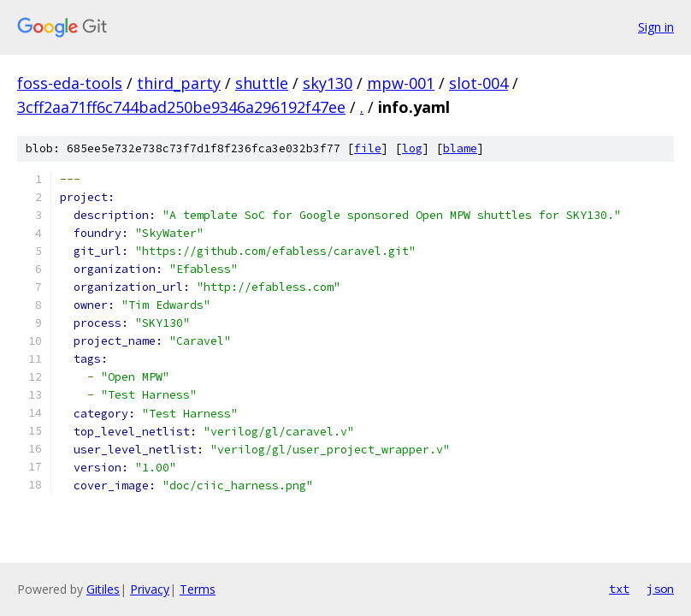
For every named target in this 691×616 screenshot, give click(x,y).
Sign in (656, 27)
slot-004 (478, 83)
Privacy (150, 589)
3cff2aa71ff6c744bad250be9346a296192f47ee (181, 107)
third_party (179, 83)
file (368, 148)
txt (619, 589)
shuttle (262, 83)
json (660, 589)
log (412, 148)
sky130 (328, 83)
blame (460, 148)
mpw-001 (401, 83)
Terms (198, 589)
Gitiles (103, 589)
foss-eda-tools (70, 83)
